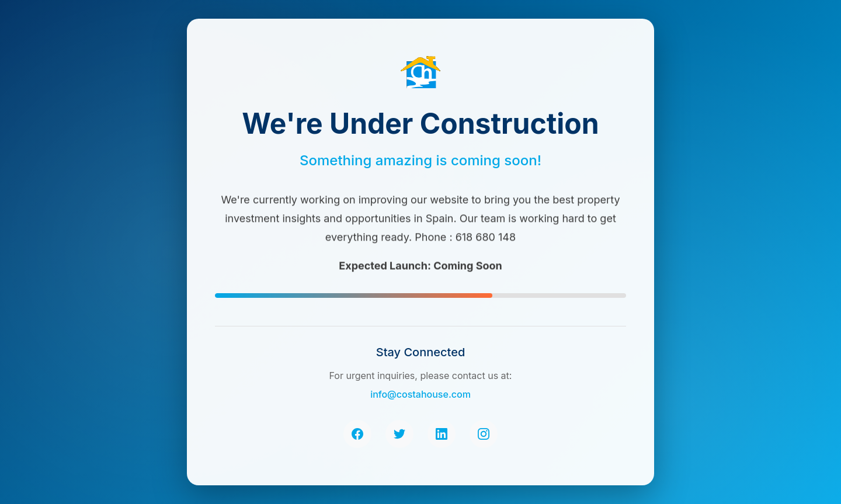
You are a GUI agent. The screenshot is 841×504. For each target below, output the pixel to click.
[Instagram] (484, 434)
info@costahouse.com (420, 394)
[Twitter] (399, 434)
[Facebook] (357, 434)
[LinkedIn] (442, 434)
